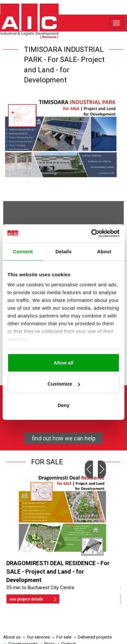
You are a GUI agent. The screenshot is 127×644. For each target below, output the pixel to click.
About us (12, 637)
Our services (38, 637)
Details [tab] (63, 251)
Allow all (64, 362)
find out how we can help (64, 438)
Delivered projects (95, 637)
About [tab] (104, 251)
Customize (64, 384)
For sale (64, 637)
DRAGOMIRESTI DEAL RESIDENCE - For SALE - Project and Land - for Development (59, 571)
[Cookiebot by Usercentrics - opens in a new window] (91, 233)
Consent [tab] (23, 251)
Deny (64, 405)
